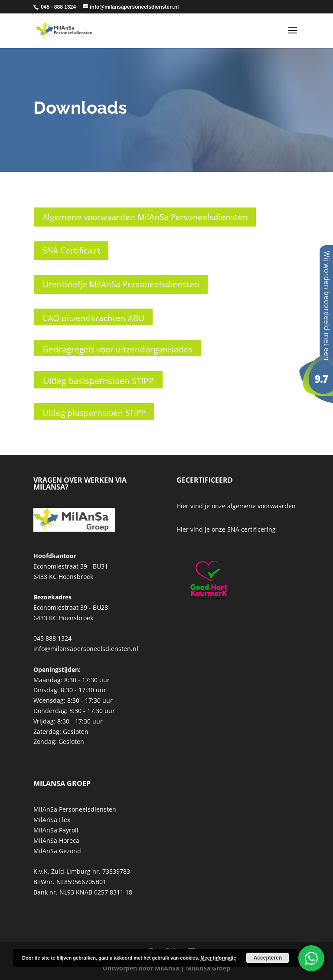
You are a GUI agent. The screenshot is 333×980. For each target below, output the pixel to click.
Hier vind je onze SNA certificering (226, 529)
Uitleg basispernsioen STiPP (98, 381)
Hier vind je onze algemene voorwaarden (236, 506)
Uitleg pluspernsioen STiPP (94, 413)
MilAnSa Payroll (56, 830)
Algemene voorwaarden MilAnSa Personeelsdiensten (145, 217)
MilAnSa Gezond (57, 851)
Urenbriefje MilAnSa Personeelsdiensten (121, 284)
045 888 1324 (52, 638)
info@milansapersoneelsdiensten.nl (86, 649)
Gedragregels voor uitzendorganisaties (118, 349)
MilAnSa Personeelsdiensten (75, 809)
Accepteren (268, 958)
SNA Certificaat (71, 250)
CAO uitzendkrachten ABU (93, 318)
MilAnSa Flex (52, 820)
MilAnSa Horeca (56, 840)
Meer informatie (218, 958)
